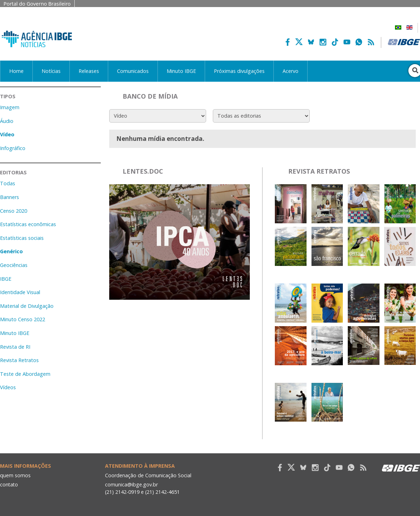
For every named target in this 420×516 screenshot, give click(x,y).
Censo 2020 (14, 211)
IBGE (6, 279)
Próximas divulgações (239, 71)
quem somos (15, 475)
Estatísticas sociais (22, 238)
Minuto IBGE (181, 71)
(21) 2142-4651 (163, 492)
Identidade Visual (20, 292)
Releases (89, 71)
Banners (10, 197)
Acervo (291, 71)
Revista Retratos (19, 360)
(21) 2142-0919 (122, 492)
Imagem (10, 107)
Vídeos (8, 387)
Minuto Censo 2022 (23, 319)
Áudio (7, 121)
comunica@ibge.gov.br (131, 484)
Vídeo (7, 134)
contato (9, 484)
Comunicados (133, 71)
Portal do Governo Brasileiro (37, 4)
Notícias (51, 71)
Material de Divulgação (27, 306)
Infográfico (13, 148)
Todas (8, 183)
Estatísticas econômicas (28, 224)
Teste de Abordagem (25, 374)
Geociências (14, 265)
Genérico (11, 251)
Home (16, 71)
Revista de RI (15, 347)
